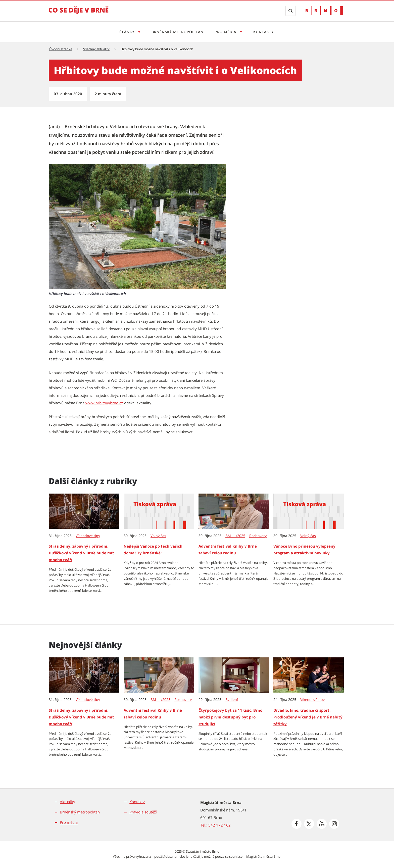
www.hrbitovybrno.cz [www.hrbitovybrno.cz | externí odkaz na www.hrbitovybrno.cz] (104, 403)
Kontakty (265, 32)
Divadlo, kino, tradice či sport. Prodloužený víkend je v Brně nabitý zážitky (308, 717)
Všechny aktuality (96, 49)
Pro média (69, 822)
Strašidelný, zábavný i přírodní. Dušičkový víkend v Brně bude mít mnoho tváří (81, 553)
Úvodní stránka (61, 49)
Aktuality (67, 802)
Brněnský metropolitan (177, 32)
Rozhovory (258, 536)
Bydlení (232, 700)
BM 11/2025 (235, 536)
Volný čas (158, 536)
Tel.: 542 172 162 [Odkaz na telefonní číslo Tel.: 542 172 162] (215, 825)
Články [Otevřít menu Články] (126, 32)
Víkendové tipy (88, 536)
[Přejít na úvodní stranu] (79, 14)
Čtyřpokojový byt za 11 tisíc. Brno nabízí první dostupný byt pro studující (230, 717)
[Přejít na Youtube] (322, 824)
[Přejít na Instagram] (334, 824)
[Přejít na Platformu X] (309, 824)
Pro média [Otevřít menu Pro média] (227, 32)
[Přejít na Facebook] (297, 824)
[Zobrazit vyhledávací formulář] (290, 11)
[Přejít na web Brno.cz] (324, 11)
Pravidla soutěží (143, 812)
